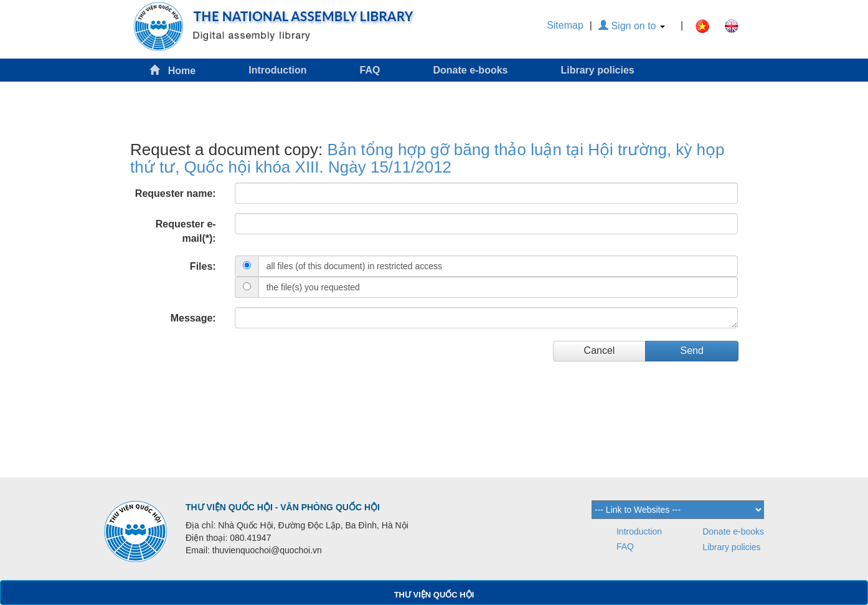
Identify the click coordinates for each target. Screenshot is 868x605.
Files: (203, 266)
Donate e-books (470, 70)
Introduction (277, 70)
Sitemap (565, 25)
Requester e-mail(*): (186, 231)
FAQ (370, 70)
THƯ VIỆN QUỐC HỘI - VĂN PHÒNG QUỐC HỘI (283, 507)
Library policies (597, 70)
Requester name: (176, 193)
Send (691, 350)
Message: (193, 318)
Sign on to (632, 26)
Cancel (600, 350)
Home (172, 70)
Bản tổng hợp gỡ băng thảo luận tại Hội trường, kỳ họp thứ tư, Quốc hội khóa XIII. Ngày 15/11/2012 (427, 159)
